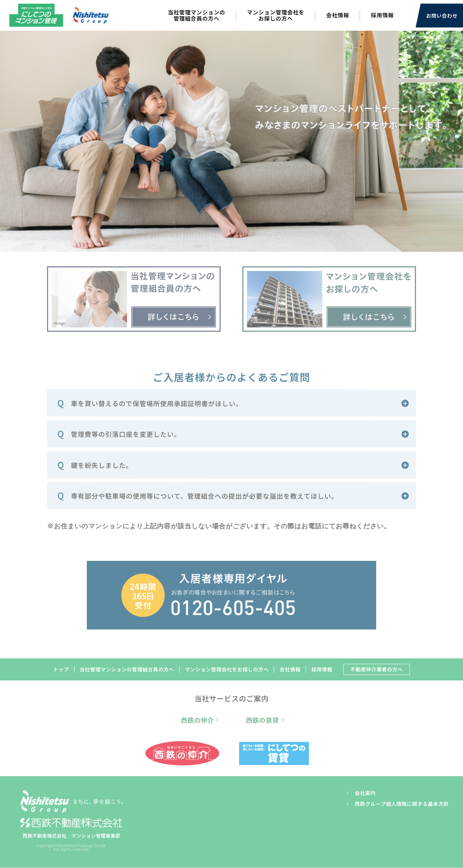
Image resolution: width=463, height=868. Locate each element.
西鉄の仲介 (198, 720)
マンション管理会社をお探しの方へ (276, 15)
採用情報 (382, 15)
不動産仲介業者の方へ (377, 670)
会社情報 (338, 15)
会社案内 (365, 793)
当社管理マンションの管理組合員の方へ (197, 15)
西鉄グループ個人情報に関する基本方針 (402, 804)
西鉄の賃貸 (262, 720)
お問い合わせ (442, 16)
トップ (60, 670)
